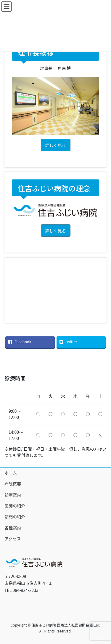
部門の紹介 (15, 517)
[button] (56, 145)
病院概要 (13, 484)
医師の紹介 (15, 506)
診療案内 (13, 495)
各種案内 (13, 528)
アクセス (13, 539)
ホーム (11, 473)
